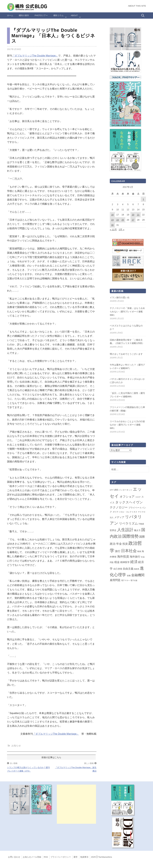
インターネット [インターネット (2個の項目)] (126, 490)
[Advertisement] (76, 804)
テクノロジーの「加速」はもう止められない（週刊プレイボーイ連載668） (127, 311)
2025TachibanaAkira (101, 857)
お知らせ (16, 746)
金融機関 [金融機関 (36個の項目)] (138, 575)
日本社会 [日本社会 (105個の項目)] (129, 551)
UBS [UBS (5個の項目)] (116, 490)
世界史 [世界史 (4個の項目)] (113, 530)
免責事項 (84, 857)
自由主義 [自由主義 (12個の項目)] (128, 569)
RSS (46, 857)
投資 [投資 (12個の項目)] (125, 544)
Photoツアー (41, 15)
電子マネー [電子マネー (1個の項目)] (126, 580)
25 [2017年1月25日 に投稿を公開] (123, 220)
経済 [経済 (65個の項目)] (134, 562)
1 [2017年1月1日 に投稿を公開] (143, 199)
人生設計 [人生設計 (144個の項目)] (125, 530)
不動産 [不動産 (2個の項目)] (141, 524)
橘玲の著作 (24, 15)
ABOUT (74, 15)
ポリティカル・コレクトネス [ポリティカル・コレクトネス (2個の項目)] (125, 512)
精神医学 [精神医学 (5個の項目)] (125, 562)
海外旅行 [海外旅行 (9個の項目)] (135, 557)
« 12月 (113, 229)
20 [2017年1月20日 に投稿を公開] (133, 215)
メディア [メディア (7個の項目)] (119, 517)
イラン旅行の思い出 (120, 297)
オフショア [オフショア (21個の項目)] (127, 497)
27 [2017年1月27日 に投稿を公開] (133, 220)
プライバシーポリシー (61, 857)
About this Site (137, 6)
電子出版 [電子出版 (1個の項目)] (134, 580)
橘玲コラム (58, 15)
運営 (75, 857)
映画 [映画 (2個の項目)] (139, 551)
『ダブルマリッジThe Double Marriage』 (35, 56)
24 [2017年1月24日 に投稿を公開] (118, 220)
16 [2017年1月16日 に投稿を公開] (112, 215)
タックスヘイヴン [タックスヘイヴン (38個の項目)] (129, 502)
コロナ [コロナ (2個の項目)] (138, 497)
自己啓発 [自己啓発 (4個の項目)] (118, 569)
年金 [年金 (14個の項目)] (119, 544)
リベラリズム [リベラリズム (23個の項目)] (128, 523)
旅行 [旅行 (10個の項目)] (118, 551)
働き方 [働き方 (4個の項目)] (137, 530)
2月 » (122, 229)
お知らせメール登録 (32, 857)
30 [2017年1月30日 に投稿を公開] (112, 225)
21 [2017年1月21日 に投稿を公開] (138, 215)
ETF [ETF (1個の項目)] (111, 490)
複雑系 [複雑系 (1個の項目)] (137, 569)
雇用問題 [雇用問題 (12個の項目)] (115, 580)
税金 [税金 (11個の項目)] (117, 562)
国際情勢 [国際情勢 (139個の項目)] (130, 536)
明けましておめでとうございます (126, 354)
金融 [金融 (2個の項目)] (129, 576)
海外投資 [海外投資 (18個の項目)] (123, 557)
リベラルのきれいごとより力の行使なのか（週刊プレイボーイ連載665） (127, 425)
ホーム (10, 15)
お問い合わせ (14, 857)
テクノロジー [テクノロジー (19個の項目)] (119, 507)
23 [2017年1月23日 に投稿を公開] (112, 220)
